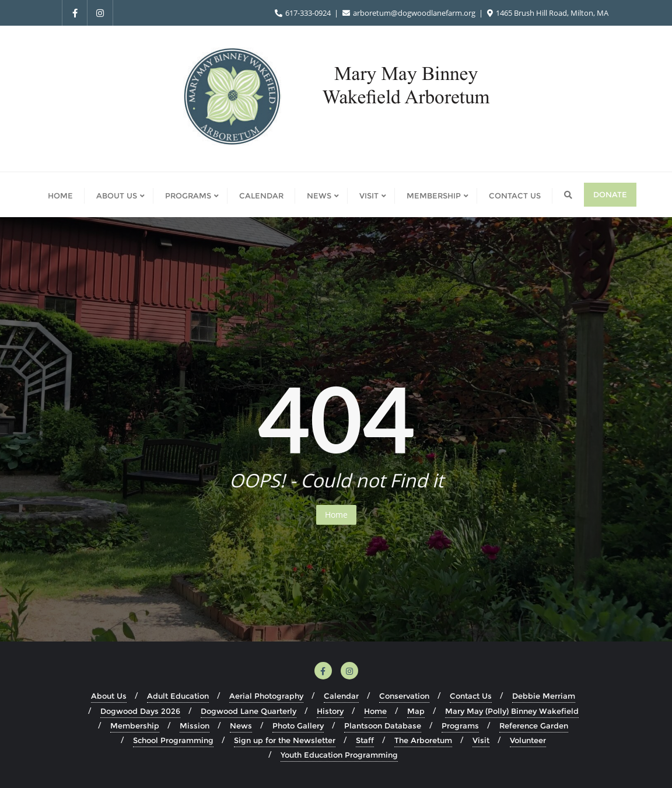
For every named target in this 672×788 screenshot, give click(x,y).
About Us (109, 696)
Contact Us (471, 696)
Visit (481, 740)
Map (416, 711)
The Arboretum (423, 740)
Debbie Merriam (544, 696)
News (241, 726)
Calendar (341, 696)
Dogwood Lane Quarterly (249, 711)
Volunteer (528, 740)
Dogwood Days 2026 (140, 711)
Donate (610, 194)
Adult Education (178, 696)
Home (336, 515)
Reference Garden (534, 726)
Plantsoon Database (383, 726)
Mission (195, 726)
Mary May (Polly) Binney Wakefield (512, 711)
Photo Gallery (298, 726)
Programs (460, 726)
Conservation (404, 696)
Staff (365, 740)
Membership (135, 726)
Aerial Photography (266, 696)
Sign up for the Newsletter (285, 740)
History (330, 711)
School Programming (173, 740)
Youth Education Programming (339, 755)
